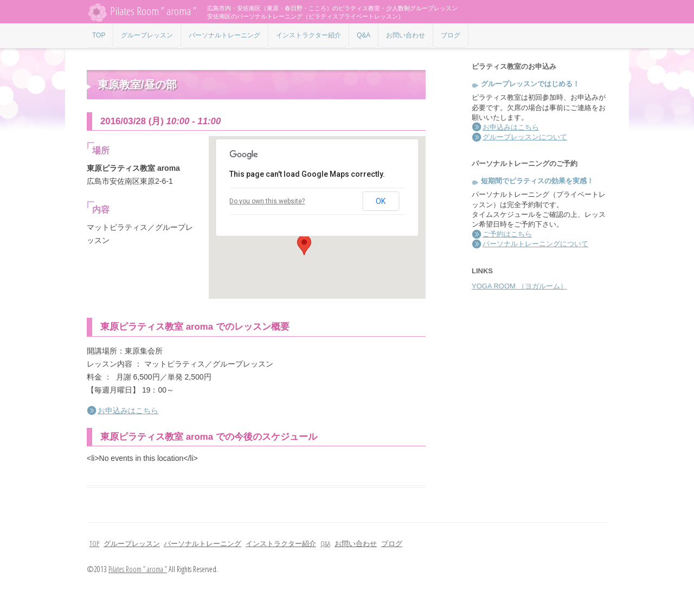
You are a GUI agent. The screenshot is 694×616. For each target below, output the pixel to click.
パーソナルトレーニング (224, 35)
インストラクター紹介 (309, 35)
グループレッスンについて (525, 137)
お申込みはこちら (128, 410)
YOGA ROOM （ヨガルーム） (519, 286)
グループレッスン (147, 35)
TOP (99, 35)
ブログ (451, 35)
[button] (304, 245)
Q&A (364, 35)
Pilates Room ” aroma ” (142, 12)
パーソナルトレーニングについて (535, 244)
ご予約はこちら (507, 234)
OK (381, 201)
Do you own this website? (267, 201)
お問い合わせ (406, 35)
